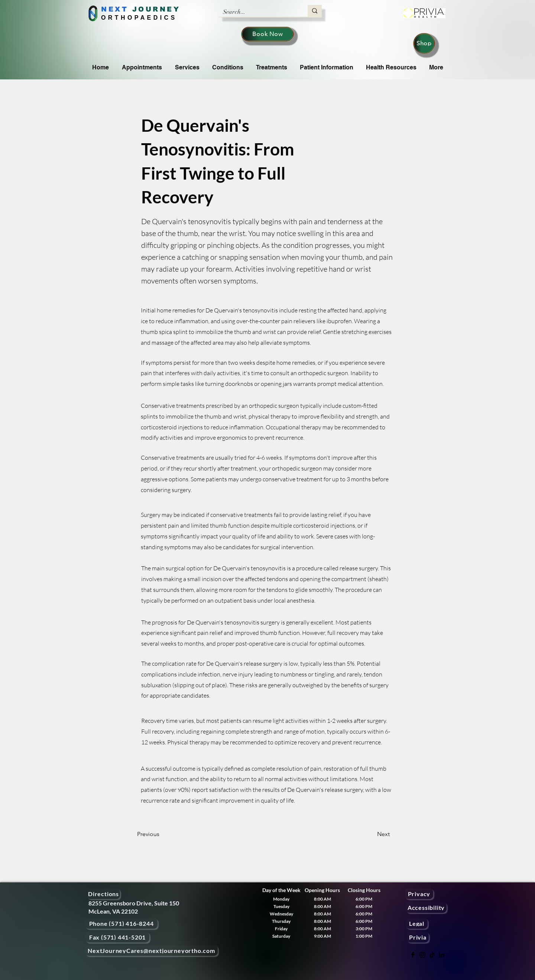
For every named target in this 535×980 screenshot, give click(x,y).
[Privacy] (419, 894)
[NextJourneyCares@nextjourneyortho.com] (151, 950)
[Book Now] (267, 34)
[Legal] (417, 923)
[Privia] (418, 937)
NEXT (115, 9)
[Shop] (424, 43)
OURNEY (159, 9)
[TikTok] (432, 955)
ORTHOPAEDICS (139, 18)
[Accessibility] (426, 907)
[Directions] (103, 894)
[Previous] (162, 834)
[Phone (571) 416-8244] (121, 923)
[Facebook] (413, 955)
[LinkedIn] (442, 955)
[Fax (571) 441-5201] (117, 937)
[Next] (371, 834)
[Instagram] (422, 955)
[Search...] (257, 12)
